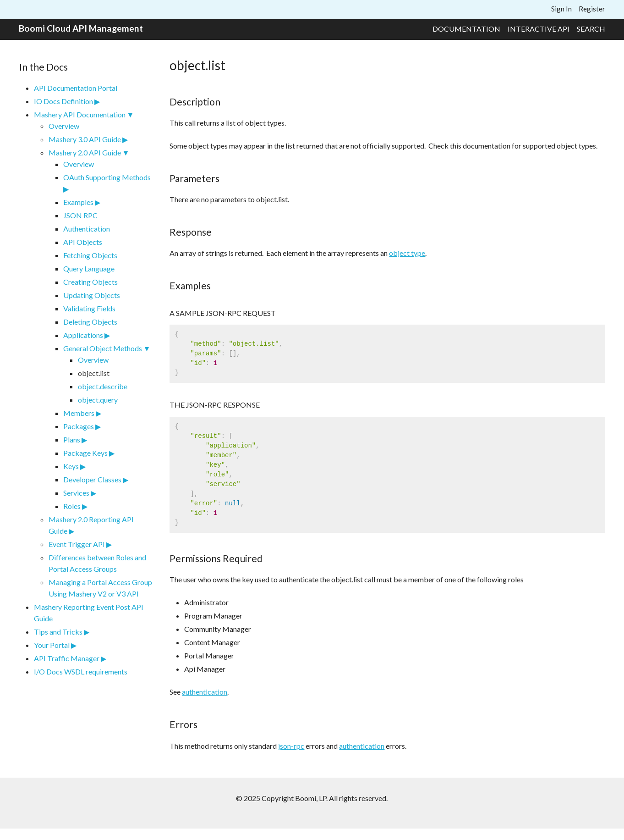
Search (591, 29)
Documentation (466, 29)
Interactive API (539, 29)
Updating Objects (92, 295)
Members (79, 413)
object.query (98, 400)
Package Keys (85, 453)
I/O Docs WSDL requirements (81, 671)
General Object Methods (103, 348)
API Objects (83, 242)
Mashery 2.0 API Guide (85, 152)
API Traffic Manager (67, 658)
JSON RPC (80, 215)
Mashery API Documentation (80, 114)
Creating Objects (90, 282)
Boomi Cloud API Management (81, 28)
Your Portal (52, 645)
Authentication (87, 229)
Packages (79, 426)
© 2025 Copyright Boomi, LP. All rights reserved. (312, 798)
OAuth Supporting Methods (107, 177)
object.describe (103, 386)
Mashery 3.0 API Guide (85, 139)
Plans (72, 439)
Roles (72, 506)
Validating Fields (89, 308)
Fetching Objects (90, 255)
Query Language (89, 268)
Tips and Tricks (58, 632)
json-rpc (291, 746)
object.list (94, 373)
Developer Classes (92, 479)
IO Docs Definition (63, 101)
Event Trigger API (77, 544)
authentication (205, 692)
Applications (83, 335)
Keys (71, 466)
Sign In (561, 9)
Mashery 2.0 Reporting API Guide (91, 525)
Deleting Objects (90, 322)
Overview (64, 126)
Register (592, 9)
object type (407, 253)
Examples (78, 202)
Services (76, 493)
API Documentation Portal (76, 88)
